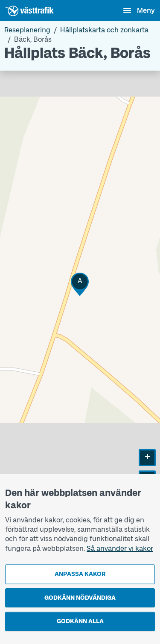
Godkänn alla (80, 621)
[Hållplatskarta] (80, 296)
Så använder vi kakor (120, 549)
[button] (80, 284)
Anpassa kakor (80, 574)
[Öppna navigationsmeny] (138, 11)
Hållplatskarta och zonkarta (104, 30)
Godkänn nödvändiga (80, 598)
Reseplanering (27, 30)
